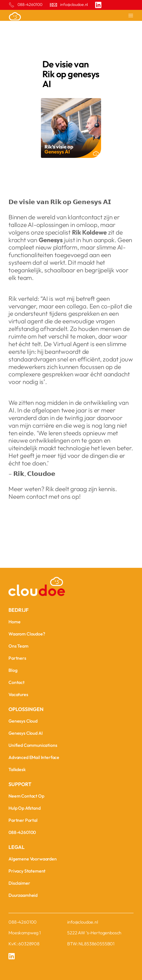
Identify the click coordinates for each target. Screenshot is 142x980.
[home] (37, 16)
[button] (128, 16)
